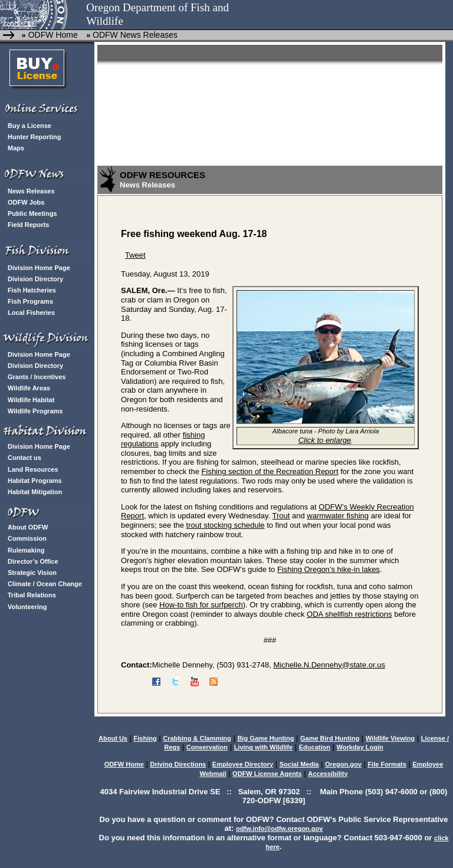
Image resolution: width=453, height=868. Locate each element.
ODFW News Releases (135, 35)
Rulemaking (26, 550)
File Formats (387, 764)
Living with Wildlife (264, 747)
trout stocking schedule (226, 525)
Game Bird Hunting (330, 738)
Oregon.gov (343, 764)
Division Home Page (39, 268)
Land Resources (33, 469)
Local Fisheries (31, 313)
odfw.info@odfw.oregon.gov (279, 828)
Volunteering (27, 607)
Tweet (135, 255)
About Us (113, 738)
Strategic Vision (32, 573)
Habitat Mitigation (35, 492)
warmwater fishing (338, 516)
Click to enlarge (325, 440)
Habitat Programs (35, 481)
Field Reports (28, 225)
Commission (27, 538)
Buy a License (29, 126)
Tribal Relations (32, 595)
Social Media (299, 764)
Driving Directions (178, 764)
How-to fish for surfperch (201, 605)
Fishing (145, 738)
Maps (16, 148)
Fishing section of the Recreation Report (270, 471)
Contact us (24, 458)
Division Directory (35, 279)
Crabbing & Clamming (197, 738)
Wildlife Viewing (390, 738)
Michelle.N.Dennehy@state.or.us (329, 665)
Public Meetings (32, 213)
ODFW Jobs (26, 202)
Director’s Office (33, 561)
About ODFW (28, 527)
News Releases (31, 191)
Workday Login (360, 747)
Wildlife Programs (35, 411)
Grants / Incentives (37, 377)
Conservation (207, 747)
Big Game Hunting (265, 738)
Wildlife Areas (29, 388)
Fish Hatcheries (32, 290)
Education (315, 747)
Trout (281, 516)
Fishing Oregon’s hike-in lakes (329, 569)
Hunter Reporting (34, 137)
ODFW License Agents (267, 774)
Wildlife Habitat (31, 400)
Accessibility (328, 774)
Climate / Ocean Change (45, 584)
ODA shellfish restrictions (349, 614)
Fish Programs (30, 301)
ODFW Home (52, 35)
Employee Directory (243, 764)
